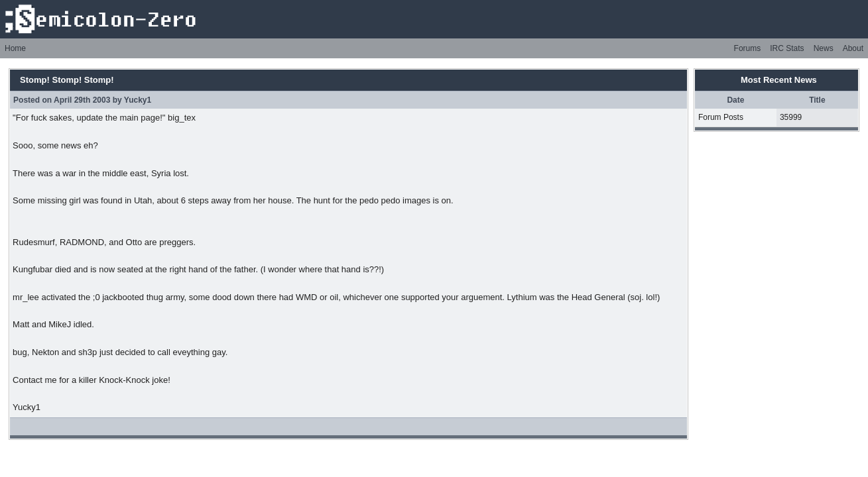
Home (15, 48)
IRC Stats (787, 48)
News (824, 48)
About (853, 48)
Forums (748, 48)
